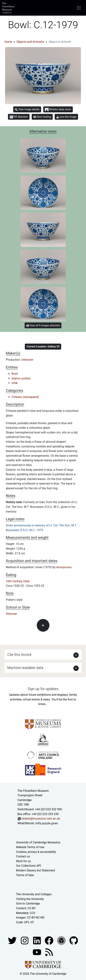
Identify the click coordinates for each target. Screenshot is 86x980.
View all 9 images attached (43, 325)
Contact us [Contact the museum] (23, 856)
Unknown (27, 360)
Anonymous (64, 567)
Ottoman (11, 614)
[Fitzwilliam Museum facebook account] (37, 940)
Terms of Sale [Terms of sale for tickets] (25, 875)
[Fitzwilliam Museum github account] (74, 940)
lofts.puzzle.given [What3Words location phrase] (47, 823)
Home (8, 42)
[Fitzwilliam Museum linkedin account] (49, 940)
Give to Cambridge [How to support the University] (28, 904)
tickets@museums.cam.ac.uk (41, 819)
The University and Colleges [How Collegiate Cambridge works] (34, 894)
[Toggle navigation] (79, 8)
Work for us (24, 861)
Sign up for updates (43, 689)
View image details (27, 109)
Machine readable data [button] (25, 668)
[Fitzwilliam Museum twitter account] (13, 940)
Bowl (15, 374)
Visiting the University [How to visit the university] (30, 899)
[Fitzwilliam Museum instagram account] (25, 940)
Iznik (15, 383)
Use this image (66, 117)
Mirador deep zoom (58, 109)
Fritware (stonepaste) (25, 397)
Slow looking (42, 117)
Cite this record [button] (19, 655)
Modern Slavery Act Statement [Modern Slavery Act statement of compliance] (36, 870)
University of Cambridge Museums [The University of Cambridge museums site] (38, 842)
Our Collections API (29, 866)
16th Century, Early (18, 581)
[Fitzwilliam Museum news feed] (49, 952)
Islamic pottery (21, 378)
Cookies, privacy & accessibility (36, 852)
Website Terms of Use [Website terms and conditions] (30, 847)
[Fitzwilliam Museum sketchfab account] (62, 940)
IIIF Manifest (19, 117)
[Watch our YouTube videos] (37, 952)
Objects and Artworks (30, 42)
